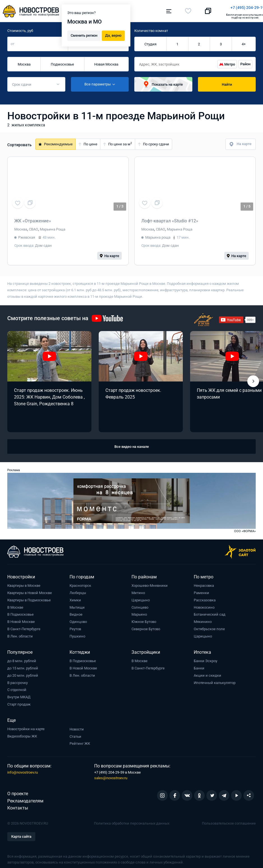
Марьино (139, 612)
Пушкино (77, 633)
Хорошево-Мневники (150, 583)
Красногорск (80, 583)
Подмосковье (62, 61)
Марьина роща (158, 235)
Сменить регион (84, 34)
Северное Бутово (146, 626)
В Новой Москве (21, 619)
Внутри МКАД (19, 694)
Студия (150, 41)
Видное (76, 612)
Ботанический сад (210, 612)
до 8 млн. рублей (22, 658)
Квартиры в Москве (24, 583)
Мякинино (203, 619)
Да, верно (113, 34)
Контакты (18, 805)
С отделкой (17, 687)
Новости (77, 726)
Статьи (75, 734)
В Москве (15, 605)
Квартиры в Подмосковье (29, 597)
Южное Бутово (144, 619)
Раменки (201, 590)
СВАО (34, 226)
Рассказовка (205, 597)
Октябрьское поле (209, 626)
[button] (253, 378)
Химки (75, 597)
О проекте (18, 791)
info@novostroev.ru (23, 770)
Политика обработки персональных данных (132, 821)
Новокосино (204, 605)
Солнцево (140, 605)
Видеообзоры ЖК (22, 733)
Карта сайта (21, 834)
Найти (227, 82)
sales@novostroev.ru (111, 775)
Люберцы (78, 590)
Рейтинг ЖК (80, 741)
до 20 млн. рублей (23, 673)
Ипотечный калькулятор (215, 680)
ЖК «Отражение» (33, 218)
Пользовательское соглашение (229, 821)
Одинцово (78, 619)
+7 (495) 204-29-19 (157, 8)
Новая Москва (106, 61)
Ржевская (27, 235)
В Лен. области (20, 633)
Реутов (75, 626)
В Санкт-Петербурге (24, 626)
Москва (24, 61)
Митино (138, 590)
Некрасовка (204, 583)
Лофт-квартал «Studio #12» (170, 218)
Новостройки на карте (26, 726)
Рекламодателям (25, 798)
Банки (199, 665)
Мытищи (77, 605)
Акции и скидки (207, 673)
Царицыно (141, 597)
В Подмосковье (20, 612)
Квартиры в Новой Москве (30, 590)
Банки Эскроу (206, 658)
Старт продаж (19, 701)
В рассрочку (18, 680)
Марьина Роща (53, 226)
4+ (244, 41)
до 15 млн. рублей (23, 665)
